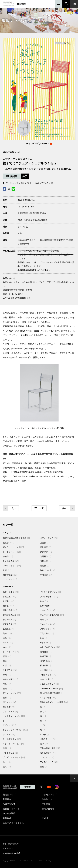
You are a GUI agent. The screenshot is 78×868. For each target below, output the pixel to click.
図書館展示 (10, 575)
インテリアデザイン (50, 592)
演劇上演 (46, 561)
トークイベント (12, 552)
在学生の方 (47, 799)
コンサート (10, 579)
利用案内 (7, 799)
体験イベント (26, 183)
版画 (7, 656)
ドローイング (11, 652)
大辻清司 (46, 670)
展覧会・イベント (11, 809)
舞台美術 (9, 707)
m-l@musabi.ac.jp (21, 298)
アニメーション (12, 693)
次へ (10, 508)
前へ (68, 508)
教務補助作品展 (11, 615)
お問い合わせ (48, 809)
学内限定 (46, 575)
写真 (7, 684)
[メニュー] (59, 4)
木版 (7, 665)
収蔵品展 (8, 629)
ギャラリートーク (13, 547)
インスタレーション (14, 716)
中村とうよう (48, 675)
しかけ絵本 (47, 606)
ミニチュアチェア (41, 183)
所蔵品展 (9, 596)
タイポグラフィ (12, 739)
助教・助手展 (11, 592)
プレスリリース (49, 762)
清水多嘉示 (47, 661)
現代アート (9, 702)
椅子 (53, 183)
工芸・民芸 (47, 633)
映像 (7, 698)
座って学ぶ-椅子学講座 (52, 693)
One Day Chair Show (51, 688)
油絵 (7, 647)
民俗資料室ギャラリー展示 (54, 702)
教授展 (9, 601)
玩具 (7, 767)
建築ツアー (47, 552)
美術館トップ (9, 794)
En (74, 4)
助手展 (9, 606)
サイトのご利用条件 (11, 844)
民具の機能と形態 (50, 748)
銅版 (6, 661)
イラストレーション (13, 744)
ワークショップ (12, 183)
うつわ (45, 734)
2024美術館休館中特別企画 (16, 538)
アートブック (48, 610)
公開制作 (46, 556)
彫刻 (7, 675)
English (45, 818)
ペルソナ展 (47, 679)
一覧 (39, 508)
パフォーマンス (49, 538)
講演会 (8, 556)
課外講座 (46, 547)
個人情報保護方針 (11, 853)
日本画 (8, 642)
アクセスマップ (49, 794)
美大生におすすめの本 (52, 615)
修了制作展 (9, 619)
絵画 (8, 638)
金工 (44, 638)
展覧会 (9, 543)
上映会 (45, 543)
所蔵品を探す (9, 804)
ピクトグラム (10, 753)
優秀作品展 (10, 610)
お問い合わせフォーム (13, 282)
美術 (8, 633)
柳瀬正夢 (46, 656)
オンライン (47, 757)
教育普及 (7, 818)
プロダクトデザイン (14, 757)
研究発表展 (9, 624)
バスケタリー (48, 739)
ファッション (48, 629)
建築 (44, 619)
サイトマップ (8, 848)
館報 (44, 767)
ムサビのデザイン (50, 647)
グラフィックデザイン (15, 730)
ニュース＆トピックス (13, 823)
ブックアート (10, 711)
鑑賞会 (45, 566)
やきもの (46, 642)
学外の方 (46, 804)
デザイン (9, 725)
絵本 (44, 601)
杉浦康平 (46, 665)
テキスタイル (48, 624)
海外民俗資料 (48, 753)
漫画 (7, 748)
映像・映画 (10, 679)
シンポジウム (11, 561)
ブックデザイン (49, 596)
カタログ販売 (9, 813)
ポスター (9, 734)
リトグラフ (10, 670)
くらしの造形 (48, 698)
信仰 (44, 744)
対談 (7, 570)
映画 (8, 688)
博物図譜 (46, 652)
